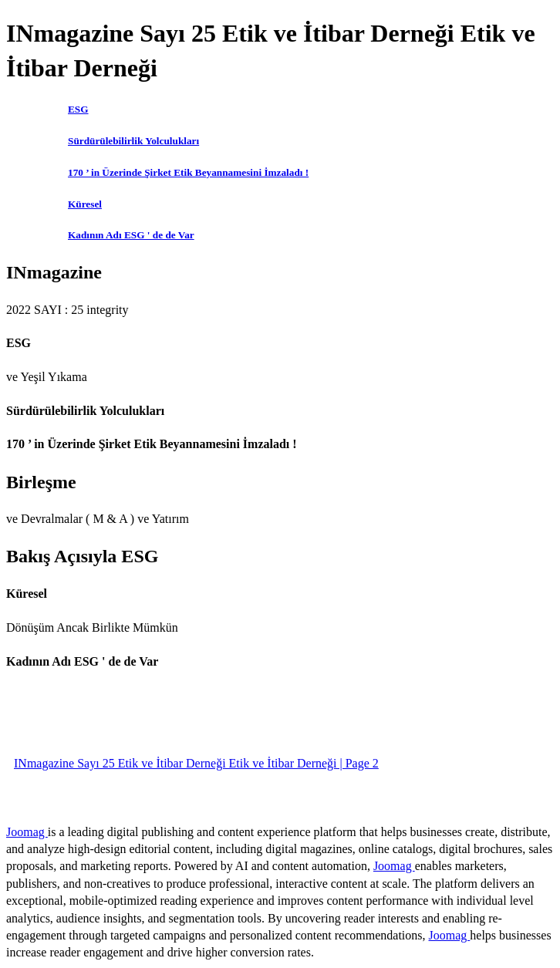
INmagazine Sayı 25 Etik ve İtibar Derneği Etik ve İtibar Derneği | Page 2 (196, 763)
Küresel (85, 204)
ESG (78, 109)
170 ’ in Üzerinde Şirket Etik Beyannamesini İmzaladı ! (188, 172)
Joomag (27, 832)
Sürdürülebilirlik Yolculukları (133, 141)
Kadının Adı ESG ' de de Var (131, 235)
